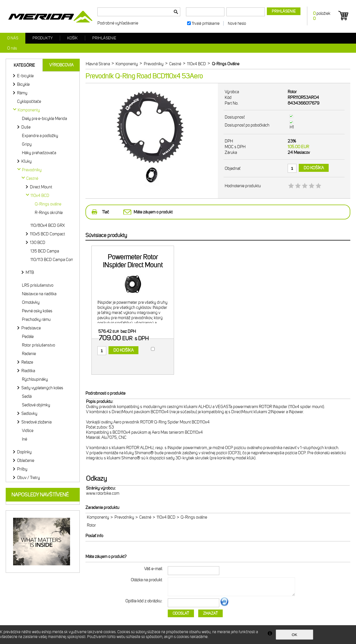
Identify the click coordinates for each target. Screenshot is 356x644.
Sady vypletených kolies (42, 388)
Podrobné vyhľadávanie (118, 23)
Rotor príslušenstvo (38, 345)
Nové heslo (237, 24)
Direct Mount (41, 187)
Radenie (29, 354)
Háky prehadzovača (39, 153)
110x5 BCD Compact (47, 234)
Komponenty (98, 517)
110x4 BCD (166, 517)
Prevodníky (124, 517)
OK (294, 635)
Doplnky (24, 452)
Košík (72, 38)
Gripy (27, 144)
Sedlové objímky (36, 405)
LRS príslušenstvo (38, 285)
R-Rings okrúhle (49, 213)
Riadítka (28, 371)
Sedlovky (29, 413)
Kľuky (26, 161)
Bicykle (23, 84)
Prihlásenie (104, 38)
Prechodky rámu (36, 319)
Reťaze (27, 362)
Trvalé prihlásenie (206, 24)
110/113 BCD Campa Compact (56, 260)
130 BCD (38, 242)
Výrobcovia (61, 65)
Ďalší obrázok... (224, 605)
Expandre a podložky (40, 136)
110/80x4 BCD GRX (48, 225)
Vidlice (28, 431)
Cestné (145, 517)
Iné (24, 439)
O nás (13, 38)
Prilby (22, 469)
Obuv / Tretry (28, 478)
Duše (26, 127)
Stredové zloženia (36, 422)
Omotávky (31, 302)
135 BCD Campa (45, 251)
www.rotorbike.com (103, 493)
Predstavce (31, 328)
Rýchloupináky (35, 379)
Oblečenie (26, 460)
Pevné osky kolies (37, 311)
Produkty (43, 38)
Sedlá (27, 396)
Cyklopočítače (29, 101)
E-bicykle (25, 76)
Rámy (22, 93)
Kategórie (24, 65)
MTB (30, 272)
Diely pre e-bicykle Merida (44, 119)
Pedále (28, 337)
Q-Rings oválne (48, 204)
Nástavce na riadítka (39, 294)
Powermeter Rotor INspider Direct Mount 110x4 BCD (133, 265)
